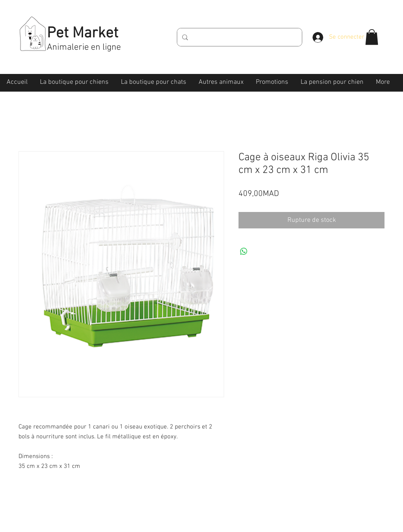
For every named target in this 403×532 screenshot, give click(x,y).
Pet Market (83, 34)
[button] (372, 37)
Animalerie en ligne (84, 47)
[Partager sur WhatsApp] (244, 251)
